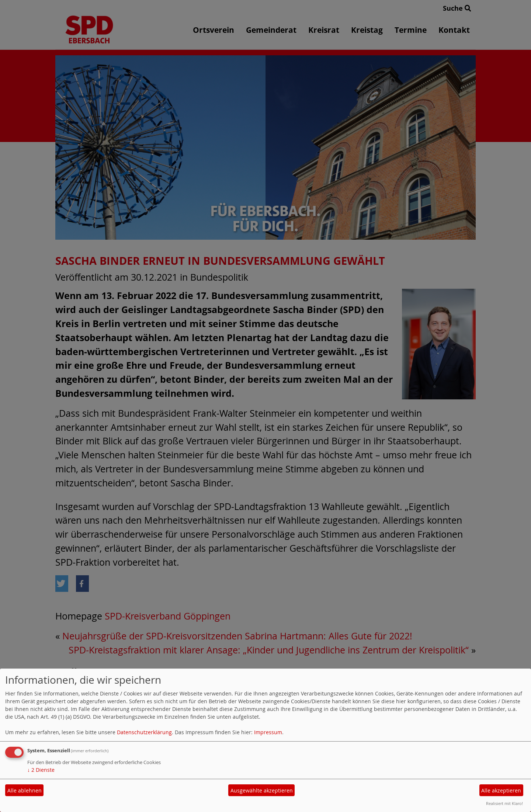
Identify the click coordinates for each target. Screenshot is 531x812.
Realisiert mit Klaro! (504, 803)
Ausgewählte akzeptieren (262, 790)
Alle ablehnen (25, 790)
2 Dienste (41, 770)
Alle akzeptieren (501, 790)
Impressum (268, 732)
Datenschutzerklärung (144, 732)
